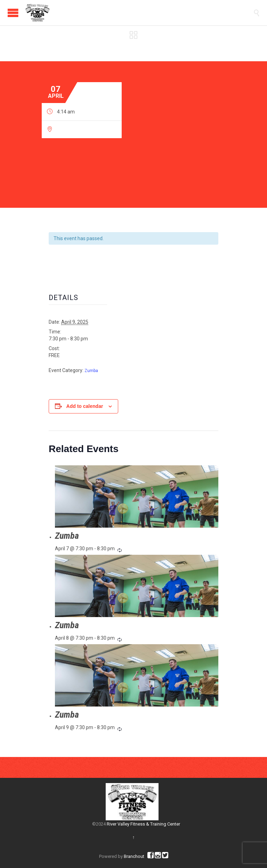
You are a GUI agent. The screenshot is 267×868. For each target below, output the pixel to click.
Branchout (134, 856)
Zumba (91, 371)
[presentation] (137, 496)
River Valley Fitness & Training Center (143, 824)
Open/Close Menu (13, 13)
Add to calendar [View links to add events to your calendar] (85, 406)
